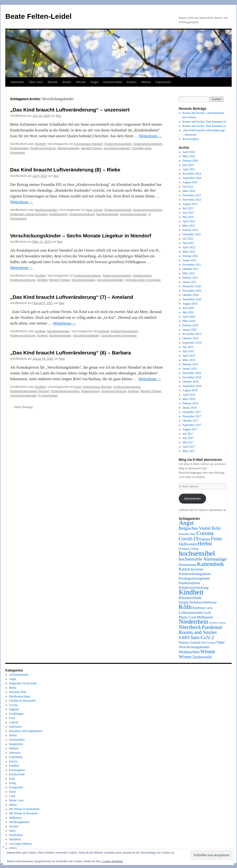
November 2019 (192, 334)
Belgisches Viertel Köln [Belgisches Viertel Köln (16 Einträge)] (200, 528)
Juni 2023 (188, 213)
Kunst (13, 792)
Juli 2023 (188, 208)
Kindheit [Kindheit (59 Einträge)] (191, 592)
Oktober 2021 (191, 269)
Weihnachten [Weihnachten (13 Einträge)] (189, 652)
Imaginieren (16, 744)
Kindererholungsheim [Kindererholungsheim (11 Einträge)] (195, 574)
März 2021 (189, 273)
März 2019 (189, 360)
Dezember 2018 (192, 373)
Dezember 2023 (192, 195)
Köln (12, 779)
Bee (59, 116)
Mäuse (146, 82)
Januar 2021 (190, 282)
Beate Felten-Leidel (38, 16)
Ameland (103, 331)
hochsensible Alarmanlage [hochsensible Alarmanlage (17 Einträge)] (203, 559)
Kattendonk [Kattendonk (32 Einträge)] (211, 564)
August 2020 (190, 304)
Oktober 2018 (191, 382)
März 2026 (189, 156)
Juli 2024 (188, 187)
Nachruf (14, 826)
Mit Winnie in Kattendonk (24, 809)
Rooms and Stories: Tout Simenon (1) (204, 126)
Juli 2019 (188, 347)
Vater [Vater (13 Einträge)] (221, 642)
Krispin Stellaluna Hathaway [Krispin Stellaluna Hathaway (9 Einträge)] (198, 602)
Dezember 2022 (192, 234)
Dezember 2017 (192, 412)
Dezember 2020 (192, 286)
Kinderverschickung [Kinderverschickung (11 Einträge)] (194, 587)
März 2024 (189, 191)
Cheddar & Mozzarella (22, 701)
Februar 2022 (190, 256)
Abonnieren (192, 499)
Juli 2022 (188, 239)
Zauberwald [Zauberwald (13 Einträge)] (202, 657)
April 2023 (189, 221)
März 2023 (189, 226)
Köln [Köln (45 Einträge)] (185, 607)
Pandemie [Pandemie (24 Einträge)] (212, 627)
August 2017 (190, 429)
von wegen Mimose (21, 844)
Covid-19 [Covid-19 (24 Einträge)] (189, 539)
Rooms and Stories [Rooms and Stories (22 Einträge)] (198, 632)
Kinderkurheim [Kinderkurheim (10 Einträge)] (189, 583)
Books (67, 82)
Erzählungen (16, 714)
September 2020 (192, 299)
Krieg (12, 783)
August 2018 (190, 390)
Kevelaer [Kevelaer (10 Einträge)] (197, 569)
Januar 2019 (190, 369)
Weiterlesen (150, 136)
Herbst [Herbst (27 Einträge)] (205, 544)
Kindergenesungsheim (148, 144)
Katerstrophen (191, 139)
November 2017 (192, 416)
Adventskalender (19, 675)
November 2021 (192, 265)
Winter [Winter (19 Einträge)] (185, 657)
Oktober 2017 (191, 421)
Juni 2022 (188, 243)
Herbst (13, 735)
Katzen (132, 82)
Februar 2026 (190, 161)
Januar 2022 (190, 260)
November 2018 (192, 377)
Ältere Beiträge (22, 407)
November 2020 (192, 291)
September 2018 (192, 386)
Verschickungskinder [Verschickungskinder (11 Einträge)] (194, 647)
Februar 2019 (190, 364)
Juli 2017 (188, 434)
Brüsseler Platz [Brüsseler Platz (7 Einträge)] (187, 534)
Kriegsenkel (16, 787)
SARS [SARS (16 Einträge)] (184, 638)
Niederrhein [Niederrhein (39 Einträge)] (194, 622)
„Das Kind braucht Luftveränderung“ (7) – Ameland (72, 297)
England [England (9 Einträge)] (205, 539)
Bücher (53, 82)
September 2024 (192, 178)
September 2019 (192, 343)
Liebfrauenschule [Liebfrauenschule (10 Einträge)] (191, 613)
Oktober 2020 (191, 295)
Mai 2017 (188, 442)
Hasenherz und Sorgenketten (26, 731)
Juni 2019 (188, 351)
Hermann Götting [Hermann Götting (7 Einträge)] (189, 549)
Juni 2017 (188, 438)
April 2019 (189, 356)
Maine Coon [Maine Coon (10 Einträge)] (187, 617)
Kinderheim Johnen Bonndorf (29, 214)
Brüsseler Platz (18, 692)
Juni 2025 (188, 165)
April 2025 (189, 169)
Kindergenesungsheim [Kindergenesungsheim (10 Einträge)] (194, 578)
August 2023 (190, 204)
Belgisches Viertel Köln (23, 683)
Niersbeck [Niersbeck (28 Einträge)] (190, 627)
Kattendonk (16, 757)
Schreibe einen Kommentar (143, 280)
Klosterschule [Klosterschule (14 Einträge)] (190, 598)
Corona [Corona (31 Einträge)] (205, 533)
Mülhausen (16, 818)
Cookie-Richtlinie (112, 861)
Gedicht (14, 722)
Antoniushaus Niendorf (88, 144)
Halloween (15, 727)
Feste (12, 718)
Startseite (17, 82)
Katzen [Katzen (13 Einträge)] (184, 569)
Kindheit (40, 144)
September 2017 (192, 425)
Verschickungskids (83, 280)
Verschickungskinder (117, 148)
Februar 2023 (190, 230)
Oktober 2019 (191, 338)
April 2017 (189, 447)
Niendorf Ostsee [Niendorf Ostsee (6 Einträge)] (217, 623)
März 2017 (189, 451)
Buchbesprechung (20, 696)
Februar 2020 (190, 325)
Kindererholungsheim (118, 144)
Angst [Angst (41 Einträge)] (186, 523)
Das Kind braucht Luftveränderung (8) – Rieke (65, 170)
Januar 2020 (190, 330)
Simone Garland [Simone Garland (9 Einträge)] (189, 643)
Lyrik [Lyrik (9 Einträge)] (207, 613)
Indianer (14, 748)
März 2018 (189, 399)
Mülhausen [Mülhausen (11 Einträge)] (205, 617)
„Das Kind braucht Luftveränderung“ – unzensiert (70, 110)
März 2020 (189, 321)
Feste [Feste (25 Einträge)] (216, 538)
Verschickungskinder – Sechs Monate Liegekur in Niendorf (81, 236)
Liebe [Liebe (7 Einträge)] (209, 608)
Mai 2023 (188, 217)
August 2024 (190, 182)
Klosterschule (17, 774)
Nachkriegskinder (68, 148)
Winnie (81, 82)
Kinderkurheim (19, 148)
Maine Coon (16, 800)
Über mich (36, 82)
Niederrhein (16, 835)
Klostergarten (17, 770)
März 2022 (189, 252)
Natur (12, 831)
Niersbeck (15, 839)
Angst (94, 82)
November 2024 (192, 174)
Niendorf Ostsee (91, 148)
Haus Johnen (94, 210)
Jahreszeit (15, 753)
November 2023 (192, 200)
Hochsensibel (113, 82)
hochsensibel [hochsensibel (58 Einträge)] (197, 553)
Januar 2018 (190, 408)
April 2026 (189, 152)
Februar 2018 (190, 403)
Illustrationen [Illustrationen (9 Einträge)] (188, 565)
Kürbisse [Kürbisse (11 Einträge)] (199, 608)
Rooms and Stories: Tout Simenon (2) (204, 122)
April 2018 (189, 395)
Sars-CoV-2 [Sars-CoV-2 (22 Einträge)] (202, 637)
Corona (13, 705)
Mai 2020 (188, 312)
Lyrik (12, 796)
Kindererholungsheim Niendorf (30, 391)
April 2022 (189, 247)
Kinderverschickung (43, 148)
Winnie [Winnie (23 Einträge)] (208, 652)
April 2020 (189, 317)
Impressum (163, 82)
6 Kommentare (49, 396)
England (14, 709)
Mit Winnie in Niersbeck (23, 813)
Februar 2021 (190, 278)
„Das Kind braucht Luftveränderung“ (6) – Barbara (71, 353)
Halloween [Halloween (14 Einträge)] (188, 544)
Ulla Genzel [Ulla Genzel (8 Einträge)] (208, 643)
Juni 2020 (188, 308)
